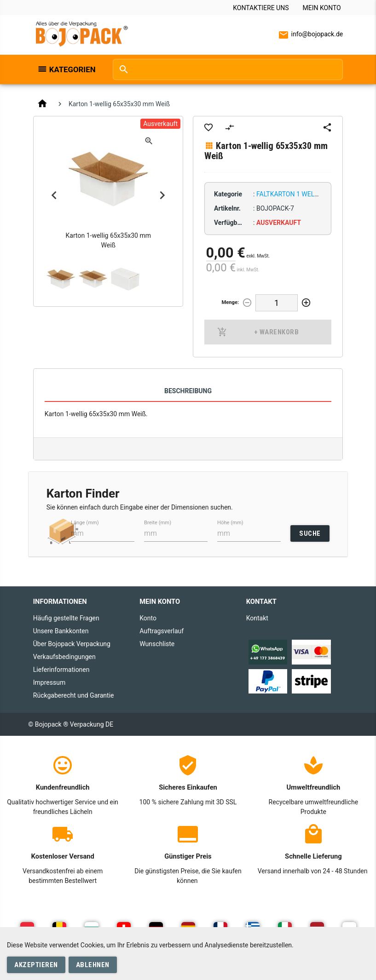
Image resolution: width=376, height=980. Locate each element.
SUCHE (310, 533)
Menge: (230, 302)
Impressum (49, 682)
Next (162, 195)
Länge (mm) (85, 522)
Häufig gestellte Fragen (66, 618)
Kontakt (257, 618)
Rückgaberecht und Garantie (74, 695)
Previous (54, 195)
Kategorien (72, 69)
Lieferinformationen (61, 670)
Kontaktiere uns (261, 8)
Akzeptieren (36, 965)
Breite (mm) (158, 522)
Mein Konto (321, 8)
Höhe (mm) (230, 522)
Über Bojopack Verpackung (72, 644)
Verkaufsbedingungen (64, 657)
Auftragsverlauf (162, 631)
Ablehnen (93, 965)
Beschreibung (188, 391)
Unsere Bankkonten (61, 631)
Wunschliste (157, 644)
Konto (148, 618)
